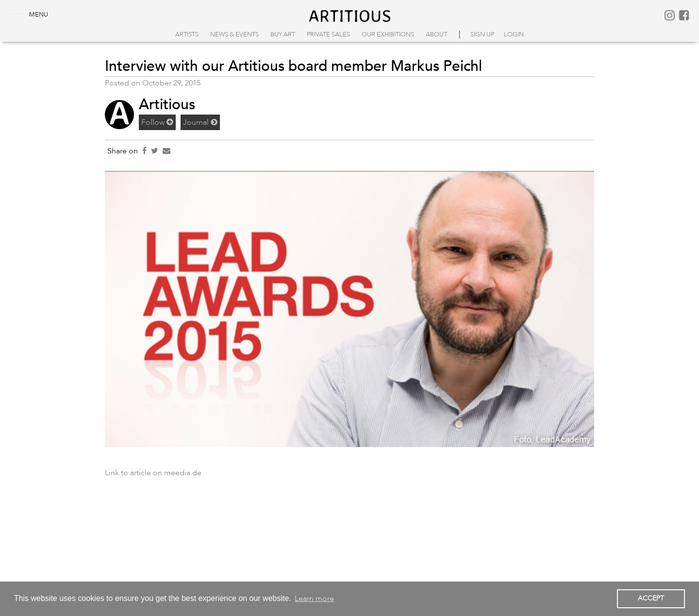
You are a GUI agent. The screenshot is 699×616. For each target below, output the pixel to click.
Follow (157, 122)
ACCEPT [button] (651, 598)
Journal (200, 122)
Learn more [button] (314, 599)
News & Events (234, 34)
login (514, 34)
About (436, 34)
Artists (187, 34)
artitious (350, 16)
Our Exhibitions (388, 34)
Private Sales (328, 34)
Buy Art (283, 34)
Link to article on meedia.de (153, 473)
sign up (482, 34)
